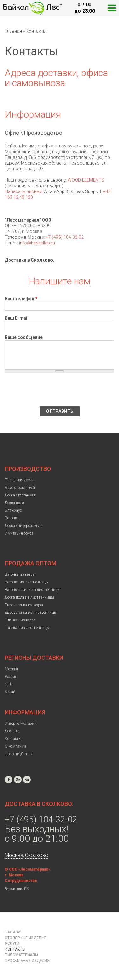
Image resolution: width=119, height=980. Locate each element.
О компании (15, 746)
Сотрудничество (21, 881)
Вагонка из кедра (20, 574)
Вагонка (12, 518)
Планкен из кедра (20, 620)
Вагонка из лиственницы (27, 582)
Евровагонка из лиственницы (31, 613)
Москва (11, 669)
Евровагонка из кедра (24, 605)
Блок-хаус (13, 510)
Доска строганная (20, 495)
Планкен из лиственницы (27, 628)
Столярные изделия (26, 938)
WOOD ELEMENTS (86, 180)
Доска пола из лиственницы (29, 597)
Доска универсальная (24, 526)
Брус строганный (20, 488)
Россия (11, 677)
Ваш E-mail (17, 318)
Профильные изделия (27, 961)
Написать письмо (24, 191)
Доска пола (14, 503)
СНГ (9, 684)
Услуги (12, 944)
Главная (13, 31)
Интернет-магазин (21, 724)
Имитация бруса (19, 533)
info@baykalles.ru (37, 243)
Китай (10, 692)
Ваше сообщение (24, 337)
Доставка (13, 731)
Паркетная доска (19, 480)
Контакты (13, 739)
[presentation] (53, 390)
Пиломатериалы (21, 955)
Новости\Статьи (19, 754)
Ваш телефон (21, 299)
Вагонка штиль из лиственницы (33, 590)
